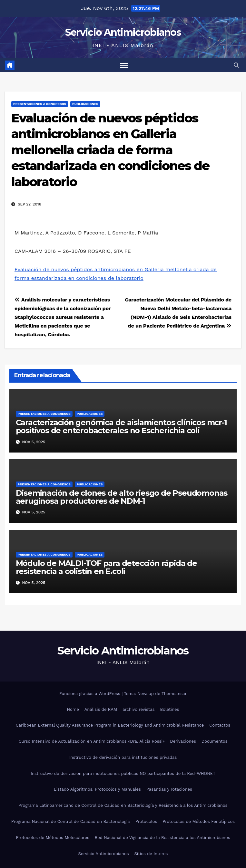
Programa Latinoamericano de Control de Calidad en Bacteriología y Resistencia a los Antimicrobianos (123, 805)
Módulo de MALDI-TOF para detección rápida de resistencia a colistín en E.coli (106, 567)
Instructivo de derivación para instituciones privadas (123, 757)
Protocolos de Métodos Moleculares (52, 838)
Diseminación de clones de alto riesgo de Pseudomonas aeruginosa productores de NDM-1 (122, 497)
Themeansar (174, 694)
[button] (236, 65)
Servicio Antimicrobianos (123, 32)
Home (73, 709)
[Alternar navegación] (124, 65)
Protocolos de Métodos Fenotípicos (199, 821)
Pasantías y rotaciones (169, 789)
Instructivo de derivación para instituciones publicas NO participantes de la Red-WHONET (123, 773)
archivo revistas (138, 709)
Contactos (220, 725)
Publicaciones (85, 104)
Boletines (170, 709)
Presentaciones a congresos (40, 104)
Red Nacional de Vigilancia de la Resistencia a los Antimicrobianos (162, 838)
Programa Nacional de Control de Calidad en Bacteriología (71, 821)
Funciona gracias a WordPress (90, 694)
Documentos (214, 741)
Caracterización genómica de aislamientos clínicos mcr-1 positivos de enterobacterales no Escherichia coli (121, 426)
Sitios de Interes (151, 854)
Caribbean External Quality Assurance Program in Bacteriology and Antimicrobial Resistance (110, 725)
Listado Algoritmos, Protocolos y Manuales (97, 789)
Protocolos (146, 821)
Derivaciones (183, 741)
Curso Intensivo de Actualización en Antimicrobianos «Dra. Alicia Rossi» (92, 741)
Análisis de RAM (101, 709)
